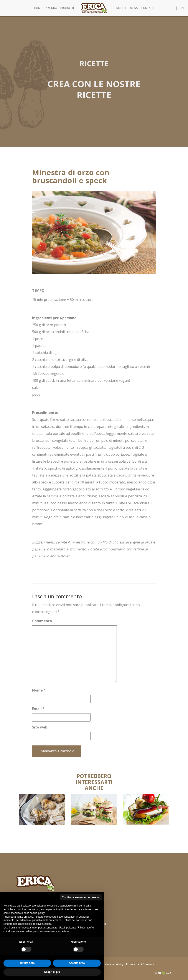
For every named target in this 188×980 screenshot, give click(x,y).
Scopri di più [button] (52, 972)
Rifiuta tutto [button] (27, 963)
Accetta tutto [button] (77, 963)
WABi (169, 973)
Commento (42, 621)
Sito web (40, 727)
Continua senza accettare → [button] (81, 897)
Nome (39, 690)
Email (38, 709)
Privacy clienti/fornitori (140, 964)
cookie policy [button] (37, 913)
